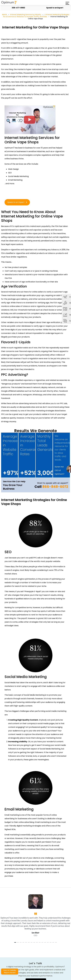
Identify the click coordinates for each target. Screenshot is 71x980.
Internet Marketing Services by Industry (26, 15)
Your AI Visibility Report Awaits (10, 971)
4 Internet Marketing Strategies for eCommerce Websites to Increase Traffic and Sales (36, 16)
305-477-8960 (17, 8)
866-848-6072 (55, 487)
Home (5, 15)
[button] (67, 3)
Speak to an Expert (53, 8)
